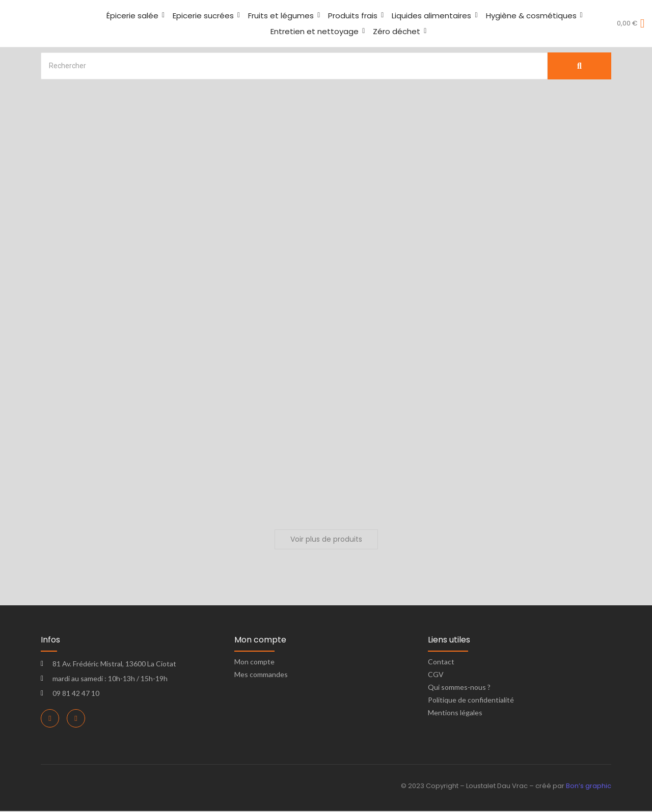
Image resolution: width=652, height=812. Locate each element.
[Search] (294, 66)
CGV (436, 675)
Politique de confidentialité (471, 701)
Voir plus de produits (326, 540)
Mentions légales (455, 713)
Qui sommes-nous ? (459, 688)
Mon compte (254, 663)
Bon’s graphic (589, 787)
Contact (441, 663)
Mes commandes (261, 675)
